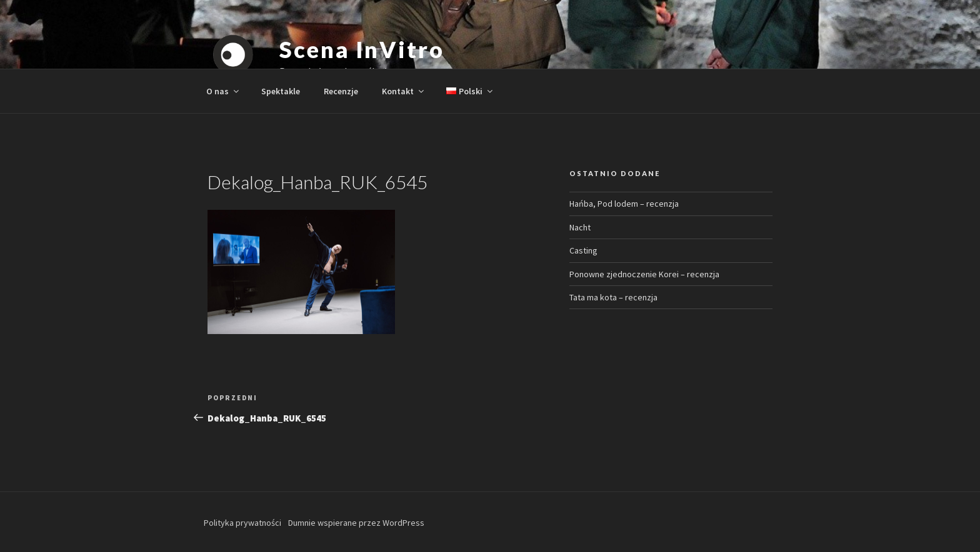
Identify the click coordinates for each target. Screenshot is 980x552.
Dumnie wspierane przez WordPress (356, 523)
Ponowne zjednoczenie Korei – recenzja (644, 274)
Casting (583, 250)
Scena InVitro (362, 49)
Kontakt (404, 91)
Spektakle (281, 91)
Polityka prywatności (242, 523)
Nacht (580, 227)
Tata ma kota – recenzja (613, 297)
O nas (223, 91)
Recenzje (341, 91)
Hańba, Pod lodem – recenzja (624, 204)
